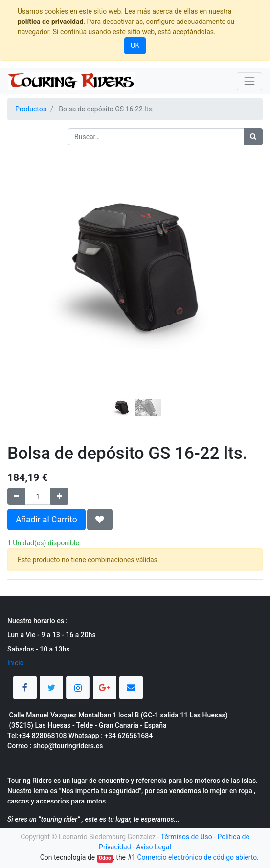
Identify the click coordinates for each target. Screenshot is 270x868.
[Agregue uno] (59, 496)
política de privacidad (50, 22)
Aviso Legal (154, 847)
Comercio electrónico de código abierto (197, 857)
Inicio (16, 663)
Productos (31, 109)
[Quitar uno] (16, 496)
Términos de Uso (187, 837)
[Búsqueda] (253, 137)
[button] (26, 243)
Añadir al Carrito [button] (46, 520)
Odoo (105, 858)
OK (135, 45)
